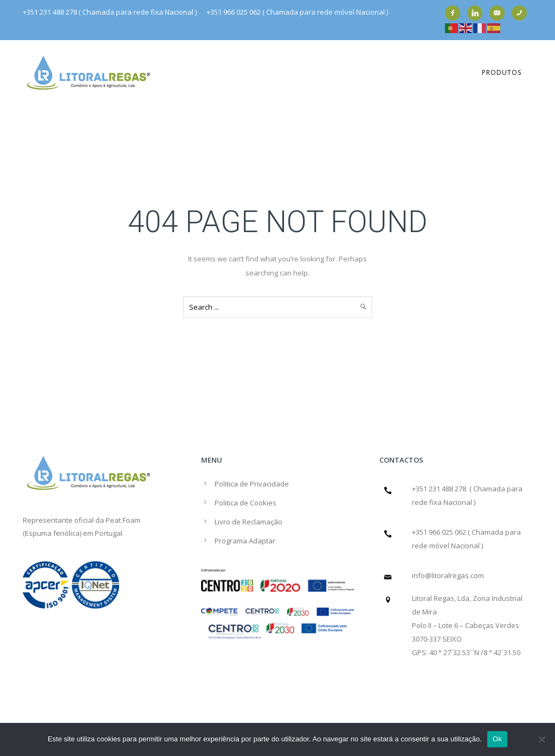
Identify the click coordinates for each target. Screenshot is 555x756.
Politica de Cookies (246, 503)
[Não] (541, 739)
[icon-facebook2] (455, 13)
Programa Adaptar (245, 541)
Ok (497, 739)
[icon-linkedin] (477, 13)
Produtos (502, 72)
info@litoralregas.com (448, 575)
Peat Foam (123, 520)
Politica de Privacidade (252, 484)
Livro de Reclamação (249, 522)
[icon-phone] (522, 13)
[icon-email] (500, 13)
